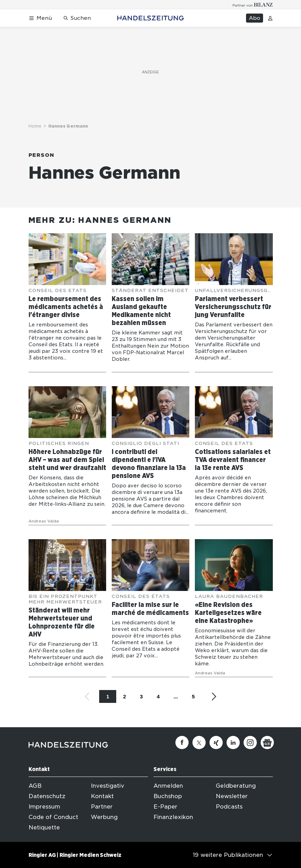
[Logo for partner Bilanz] (253, 5)
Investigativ (108, 786)
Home (35, 126)
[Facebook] (182, 743)
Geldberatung (236, 786)
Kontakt (102, 796)
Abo (255, 18)
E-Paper (165, 807)
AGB (35, 786)
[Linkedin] (233, 743)
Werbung (104, 817)
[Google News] (267, 743)
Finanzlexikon (173, 817)
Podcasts (229, 807)
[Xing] (216, 743)
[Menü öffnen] (40, 18)
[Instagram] (250, 743)
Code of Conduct (53, 817)
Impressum (44, 807)
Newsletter (232, 796)
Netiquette (44, 828)
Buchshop (168, 796)
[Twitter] (199, 743)
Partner (102, 807)
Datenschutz (47, 796)
